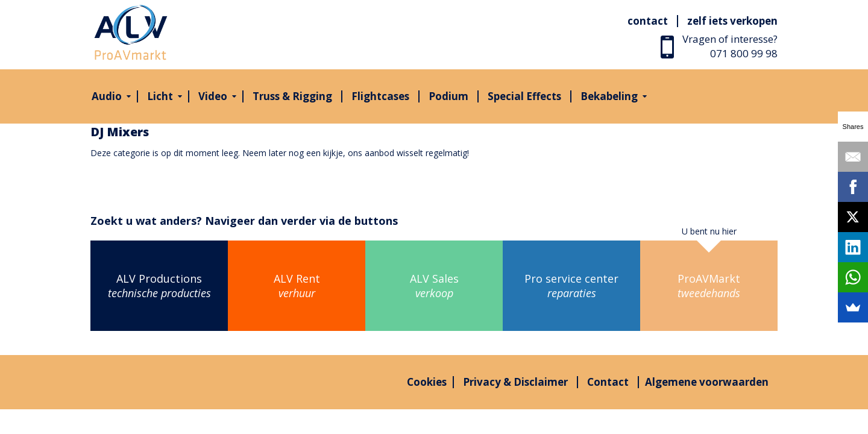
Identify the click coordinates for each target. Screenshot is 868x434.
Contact (648, 21)
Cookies (427, 382)
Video (213, 96)
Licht (160, 96)
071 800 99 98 (744, 53)
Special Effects (524, 96)
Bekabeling (609, 96)
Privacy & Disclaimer (515, 382)
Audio (107, 96)
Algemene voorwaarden (707, 382)
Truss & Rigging (292, 96)
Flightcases (380, 96)
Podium (448, 96)
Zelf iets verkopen (732, 21)
